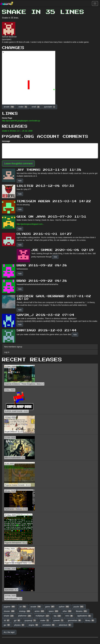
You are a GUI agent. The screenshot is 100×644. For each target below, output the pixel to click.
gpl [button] (17, 620)
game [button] (50, 607)
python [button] (64, 607)
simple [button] (9, 616)
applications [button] (84, 616)
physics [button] (20, 625)
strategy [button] (25, 611)
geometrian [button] (75, 620)
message (6, 141)
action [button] (40, 611)
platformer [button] (25, 616)
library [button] (90, 620)
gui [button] (7, 625)
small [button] (36, 107)
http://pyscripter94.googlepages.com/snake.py (21, 121)
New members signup (13, 347)
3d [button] (7, 620)
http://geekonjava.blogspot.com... (30, 224)
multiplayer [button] (43, 616)
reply (20, 181)
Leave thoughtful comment (18, 164)
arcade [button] (9, 107)
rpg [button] (58, 616)
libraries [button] (82, 611)
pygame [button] (10, 607)
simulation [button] (49, 625)
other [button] (67, 611)
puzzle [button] (79, 607)
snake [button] (23, 107)
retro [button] (69, 616)
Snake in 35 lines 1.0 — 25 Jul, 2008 (17, 131)
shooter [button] (9, 611)
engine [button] (34, 625)
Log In (7, 352)
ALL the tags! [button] (9, 632)
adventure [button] (65, 625)
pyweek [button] (59, 620)
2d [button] (23, 607)
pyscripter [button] (50, 107)
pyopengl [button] (30, 620)
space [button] (54, 611)
